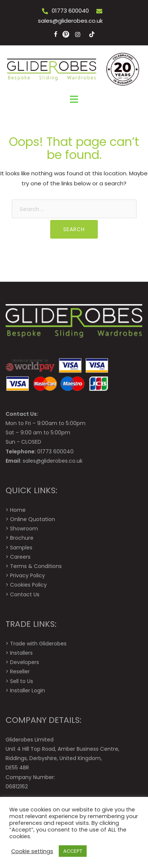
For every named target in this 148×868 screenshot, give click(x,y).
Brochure (22, 538)
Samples (21, 548)
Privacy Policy (28, 575)
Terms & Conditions (36, 566)
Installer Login (28, 690)
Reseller (20, 671)
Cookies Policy (28, 585)
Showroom (24, 529)
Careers (20, 557)
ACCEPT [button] (73, 851)
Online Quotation (33, 519)
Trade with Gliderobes (38, 644)
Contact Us (25, 594)
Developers (25, 662)
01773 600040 (70, 11)
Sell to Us (22, 681)
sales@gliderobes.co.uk (70, 21)
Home (18, 510)
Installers (21, 653)
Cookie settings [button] (32, 851)
